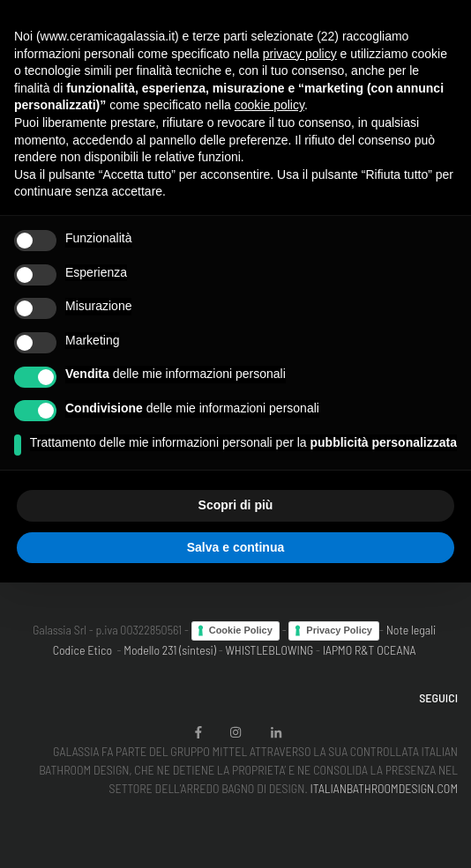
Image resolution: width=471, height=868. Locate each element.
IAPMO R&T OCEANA (370, 650)
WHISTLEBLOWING (269, 650)
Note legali (411, 630)
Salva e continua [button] (235, 547)
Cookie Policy (241, 630)
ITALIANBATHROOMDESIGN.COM (384, 788)
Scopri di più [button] (236, 505)
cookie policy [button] (269, 105)
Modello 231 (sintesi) (170, 650)
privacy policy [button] (300, 54)
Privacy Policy (339, 630)
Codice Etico (82, 650)
